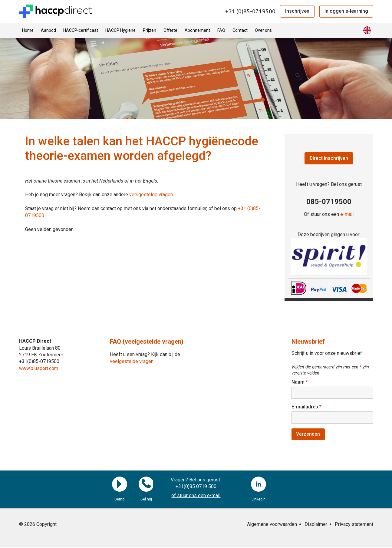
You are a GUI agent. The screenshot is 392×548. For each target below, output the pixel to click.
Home (28, 30)
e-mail (347, 215)
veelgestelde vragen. (132, 361)
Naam (300, 382)
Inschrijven (297, 11)
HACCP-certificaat (81, 30)
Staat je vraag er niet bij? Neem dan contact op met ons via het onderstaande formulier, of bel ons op (132, 208)
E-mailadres (306, 407)
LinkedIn (259, 485)
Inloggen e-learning (346, 11)
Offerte (170, 30)
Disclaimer (316, 525)
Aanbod (48, 30)
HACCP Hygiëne (120, 30)
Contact (240, 30)
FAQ (221, 30)
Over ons (263, 30)
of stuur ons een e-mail (196, 496)
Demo (120, 485)
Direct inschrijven (329, 158)
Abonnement (197, 30)
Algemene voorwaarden (272, 525)
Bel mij (146, 485)
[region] (329, 257)
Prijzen (150, 30)
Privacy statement (354, 525)
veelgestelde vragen (151, 195)
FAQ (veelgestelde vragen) (147, 342)
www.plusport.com (39, 368)
